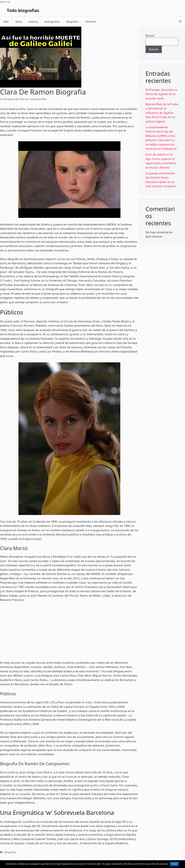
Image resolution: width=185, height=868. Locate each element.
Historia (33, 22)
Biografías (72, 22)
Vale (174, 864)
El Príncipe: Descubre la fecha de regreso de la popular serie (161, 94)
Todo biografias (23, 10)
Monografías (52, 22)
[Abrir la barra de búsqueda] (180, 22)
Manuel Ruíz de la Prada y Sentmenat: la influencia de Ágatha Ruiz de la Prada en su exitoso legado (162, 113)
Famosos (91, 22)
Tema (18, 22)
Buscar (150, 35)
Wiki (6, 22)
